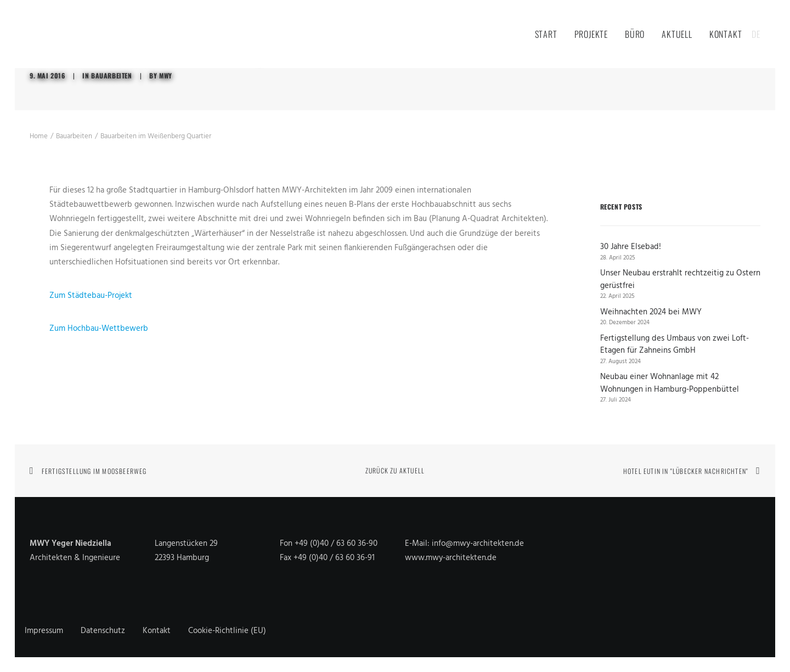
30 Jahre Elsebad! (631, 247)
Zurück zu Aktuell (395, 470)
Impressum (44, 631)
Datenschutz (103, 631)
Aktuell (677, 34)
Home (39, 136)
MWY (166, 75)
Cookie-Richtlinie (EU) (227, 631)
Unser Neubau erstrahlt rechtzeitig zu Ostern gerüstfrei (680, 279)
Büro (635, 34)
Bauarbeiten (112, 75)
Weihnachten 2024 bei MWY (651, 312)
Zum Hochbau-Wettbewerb (99, 329)
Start (546, 34)
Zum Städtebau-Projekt (91, 296)
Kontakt (726, 34)
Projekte (591, 34)
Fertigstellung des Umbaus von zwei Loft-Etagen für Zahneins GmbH (675, 345)
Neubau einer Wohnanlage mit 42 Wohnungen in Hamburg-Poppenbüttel (670, 383)
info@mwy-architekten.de (478, 544)
